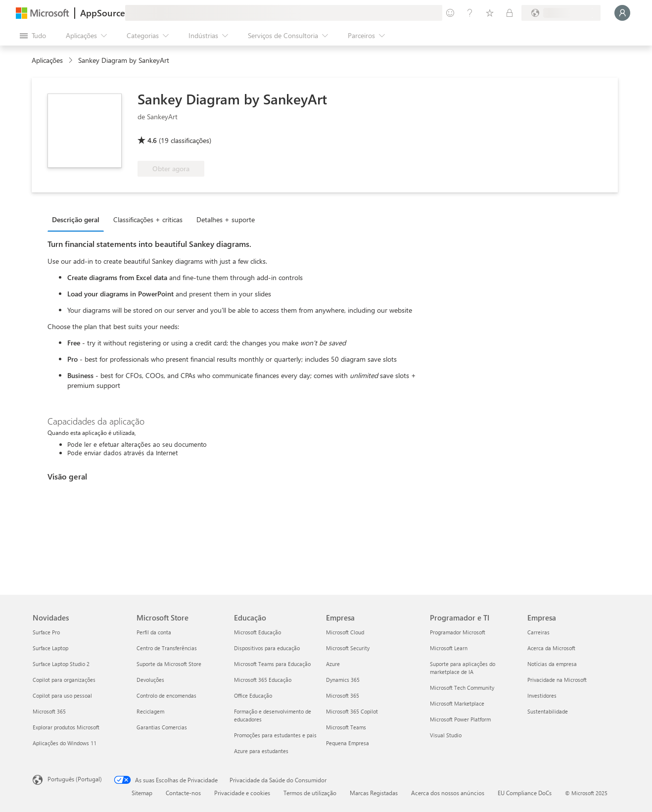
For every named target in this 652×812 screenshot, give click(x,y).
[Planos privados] (510, 13)
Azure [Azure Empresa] (333, 664)
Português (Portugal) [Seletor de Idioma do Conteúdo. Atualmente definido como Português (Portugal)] (75, 779)
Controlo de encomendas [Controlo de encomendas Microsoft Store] (166, 695)
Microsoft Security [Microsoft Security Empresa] (348, 648)
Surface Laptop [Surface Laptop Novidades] (50, 648)
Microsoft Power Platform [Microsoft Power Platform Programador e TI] (460, 719)
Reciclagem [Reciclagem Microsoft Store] (150, 711)
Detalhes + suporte (226, 219)
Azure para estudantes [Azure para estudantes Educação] (261, 751)
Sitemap (142, 793)
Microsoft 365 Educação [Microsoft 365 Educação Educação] (263, 680)
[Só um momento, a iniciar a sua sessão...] (622, 13)
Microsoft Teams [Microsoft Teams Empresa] (346, 727)
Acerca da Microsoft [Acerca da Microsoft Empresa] (551, 648)
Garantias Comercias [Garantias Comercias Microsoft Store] (162, 727)
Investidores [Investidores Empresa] (542, 695)
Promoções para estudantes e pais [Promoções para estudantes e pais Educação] (275, 735)
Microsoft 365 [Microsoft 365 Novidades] (49, 711)
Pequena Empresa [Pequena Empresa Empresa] (348, 743)
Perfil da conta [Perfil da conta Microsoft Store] (154, 632)
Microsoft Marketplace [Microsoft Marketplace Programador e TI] (457, 703)
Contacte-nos (183, 793)
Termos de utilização (310, 793)
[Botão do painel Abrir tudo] (33, 36)
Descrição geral (76, 219)
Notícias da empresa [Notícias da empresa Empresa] (552, 664)
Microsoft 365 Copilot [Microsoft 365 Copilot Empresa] (352, 711)
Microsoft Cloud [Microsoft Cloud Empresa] (345, 632)
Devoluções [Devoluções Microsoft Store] (150, 680)
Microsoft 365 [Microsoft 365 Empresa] (343, 695)
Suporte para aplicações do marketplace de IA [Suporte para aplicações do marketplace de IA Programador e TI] (463, 668)
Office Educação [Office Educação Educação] (253, 695)
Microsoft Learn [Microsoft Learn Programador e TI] (449, 648)
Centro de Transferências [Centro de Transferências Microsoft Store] (167, 648)
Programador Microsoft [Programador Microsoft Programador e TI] (458, 632)
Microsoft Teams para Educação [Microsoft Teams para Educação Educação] (272, 664)
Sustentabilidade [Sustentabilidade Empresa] (548, 711)
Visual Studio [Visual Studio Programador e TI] (446, 735)
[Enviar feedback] (450, 13)
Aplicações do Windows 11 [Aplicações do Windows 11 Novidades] (65, 743)
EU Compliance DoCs (525, 793)
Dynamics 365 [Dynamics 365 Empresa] (343, 680)
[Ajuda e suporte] (470, 13)
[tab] (78, 219)
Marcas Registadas (374, 793)
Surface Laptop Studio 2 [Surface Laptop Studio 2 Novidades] (61, 664)
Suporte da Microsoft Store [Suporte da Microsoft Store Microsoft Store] (169, 664)
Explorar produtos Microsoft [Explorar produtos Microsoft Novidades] (66, 727)
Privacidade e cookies (242, 793)
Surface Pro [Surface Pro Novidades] (46, 632)
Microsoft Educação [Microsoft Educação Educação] (257, 632)
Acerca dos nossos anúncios (448, 793)
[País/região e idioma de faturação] (561, 13)
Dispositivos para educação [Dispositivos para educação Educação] (267, 648)
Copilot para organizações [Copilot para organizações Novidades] (64, 680)
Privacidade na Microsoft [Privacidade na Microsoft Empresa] (557, 680)
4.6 (152, 140)
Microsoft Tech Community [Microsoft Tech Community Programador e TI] (462, 688)
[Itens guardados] (490, 13)
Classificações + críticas (148, 219)
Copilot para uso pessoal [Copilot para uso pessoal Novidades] (62, 695)
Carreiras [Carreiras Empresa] (538, 632)
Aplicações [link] (47, 60)
